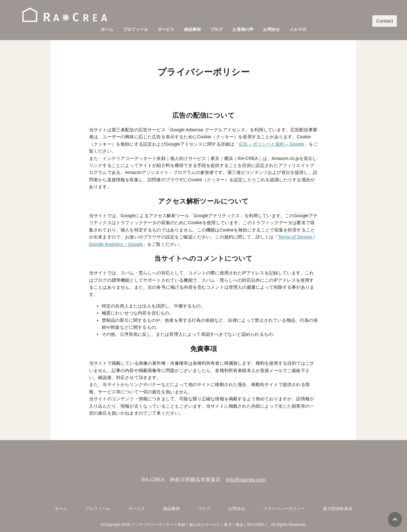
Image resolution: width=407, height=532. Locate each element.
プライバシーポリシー (284, 509)
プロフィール (136, 29)
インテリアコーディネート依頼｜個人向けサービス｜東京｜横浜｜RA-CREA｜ (200, 525)
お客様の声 (243, 29)
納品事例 (193, 29)
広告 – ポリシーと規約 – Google (272, 144)
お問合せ (271, 29)
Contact (385, 21)
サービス (166, 29)
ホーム (107, 29)
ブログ (217, 29)
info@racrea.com (246, 480)
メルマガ (298, 29)
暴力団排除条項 (338, 509)
